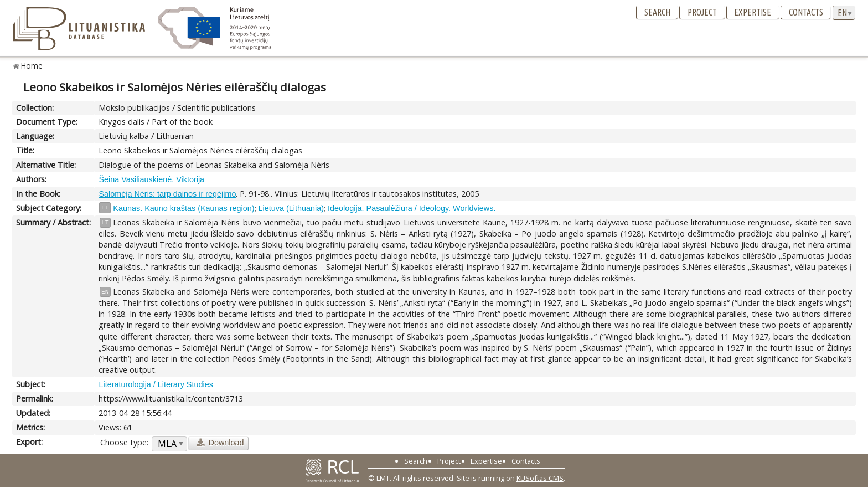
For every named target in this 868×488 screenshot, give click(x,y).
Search (657, 12)
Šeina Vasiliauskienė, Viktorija (151, 179)
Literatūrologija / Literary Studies (156, 384)
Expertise (753, 12)
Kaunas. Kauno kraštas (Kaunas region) (184, 208)
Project (702, 12)
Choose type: (124, 442)
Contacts (806, 12)
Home (32, 66)
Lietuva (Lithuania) (291, 208)
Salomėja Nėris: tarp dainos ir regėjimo (167, 194)
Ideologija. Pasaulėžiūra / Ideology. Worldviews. (412, 208)
